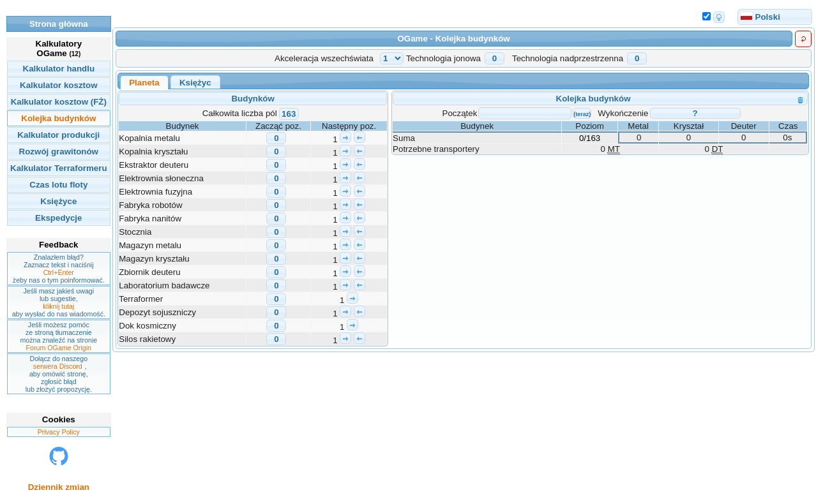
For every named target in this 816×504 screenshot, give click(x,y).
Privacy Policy (59, 432)
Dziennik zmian (59, 487)
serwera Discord (58, 366)
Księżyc (195, 83)
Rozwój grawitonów (59, 152)
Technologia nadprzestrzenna (568, 58)
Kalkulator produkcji (58, 135)
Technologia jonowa (443, 58)
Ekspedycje (58, 218)
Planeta (144, 83)
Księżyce (58, 201)
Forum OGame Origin (59, 348)
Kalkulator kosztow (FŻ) (59, 102)
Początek (460, 113)
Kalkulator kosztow (58, 85)
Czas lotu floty (58, 185)
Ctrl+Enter (59, 272)
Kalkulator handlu (59, 69)
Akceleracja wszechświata (324, 58)
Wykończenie (623, 113)
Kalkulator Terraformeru (59, 168)
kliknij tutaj (58, 306)
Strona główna (59, 24)
